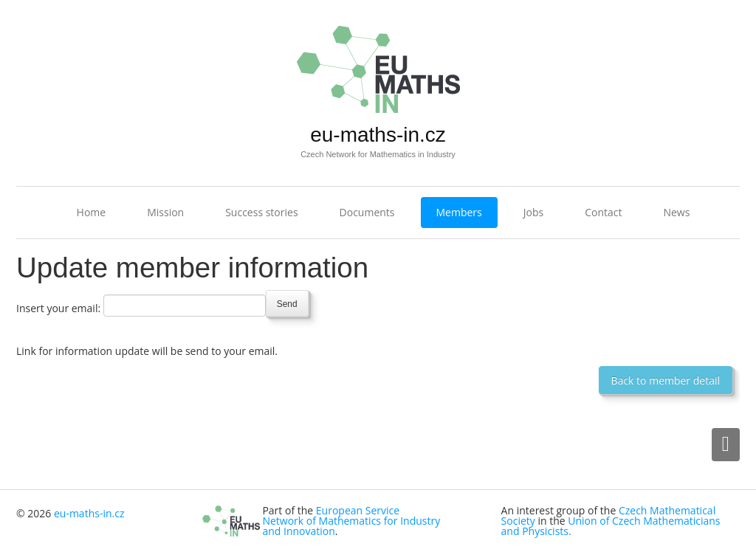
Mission (165, 212)
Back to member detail (666, 380)
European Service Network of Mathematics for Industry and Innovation (351, 521)
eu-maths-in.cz (378, 135)
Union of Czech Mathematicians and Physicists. (611, 526)
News (676, 212)
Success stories (261, 212)
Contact (603, 212)
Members (459, 212)
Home (92, 212)
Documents (367, 212)
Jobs (533, 212)
